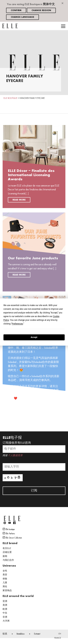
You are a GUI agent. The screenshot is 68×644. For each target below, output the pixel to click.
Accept (34, 337)
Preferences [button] (17, 324)
